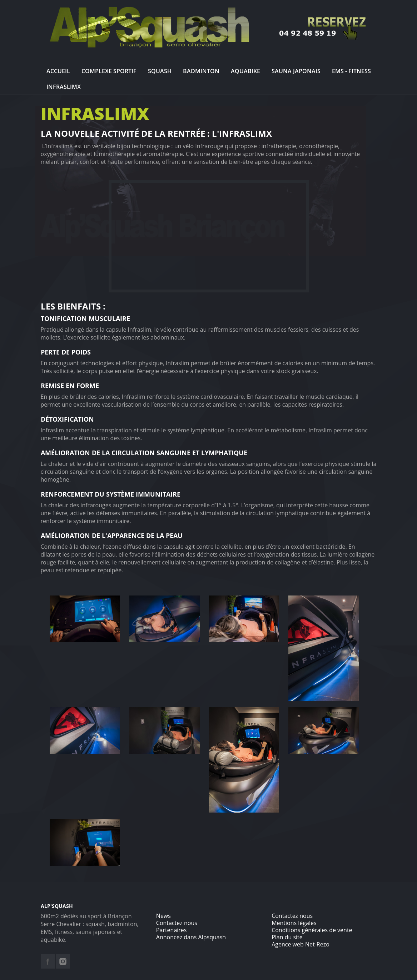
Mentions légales (294, 923)
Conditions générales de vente (312, 930)
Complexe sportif (109, 71)
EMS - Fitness (351, 71)
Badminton (201, 71)
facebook (48, 961)
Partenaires (172, 930)
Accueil (58, 71)
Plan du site (287, 937)
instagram (63, 961)
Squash (160, 71)
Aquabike (245, 71)
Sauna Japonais (296, 71)
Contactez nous (177, 923)
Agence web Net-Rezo (301, 944)
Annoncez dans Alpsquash (191, 937)
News (163, 916)
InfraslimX (64, 87)
